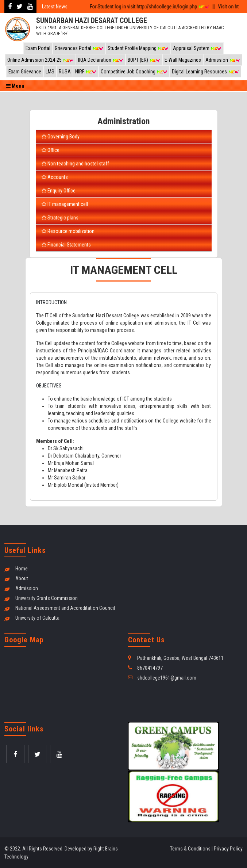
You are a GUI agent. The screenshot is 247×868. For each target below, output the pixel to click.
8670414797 (150, 668)
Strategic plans (60, 218)
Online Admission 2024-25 (40, 60)
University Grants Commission (47, 598)
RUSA (65, 72)
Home (22, 569)
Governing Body (61, 137)
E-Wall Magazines (183, 60)
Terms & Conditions (190, 849)
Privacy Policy (228, 849)
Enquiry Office (59, 191)
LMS (50, 72)
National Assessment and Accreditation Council (65, 608)
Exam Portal (38, 48)
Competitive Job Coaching (134, 72)
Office (51, 150)
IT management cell (65, 204)
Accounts (55, 177)
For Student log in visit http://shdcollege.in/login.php (147, 7)
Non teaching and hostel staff (75, 164)
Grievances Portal (79, 48)
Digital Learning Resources (205, 72)
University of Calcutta (37, 618)
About (22, 578)
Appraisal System (197, 48)
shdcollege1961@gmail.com (167, 678)
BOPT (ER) (144, 60)
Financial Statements (66, 245)
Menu (15, 86)
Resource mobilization (68, 231)
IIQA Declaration (101, 60)
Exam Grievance (25, 72)
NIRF (86, 72)
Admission (223, 60)
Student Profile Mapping (138, 48)
